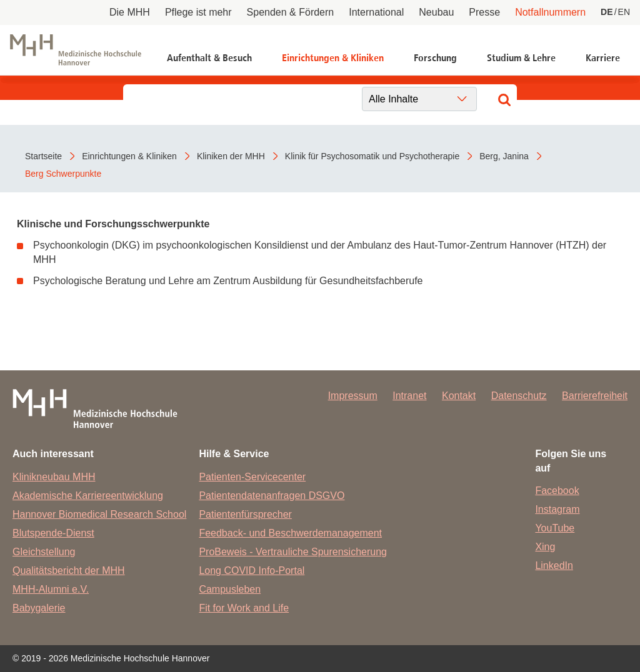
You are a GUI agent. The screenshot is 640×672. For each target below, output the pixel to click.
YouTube (555, 528)
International (376, 12)
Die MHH (130, 12)
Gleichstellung (44, 552)
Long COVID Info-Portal (252, 571)
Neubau (436, 12)
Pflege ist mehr (198, 12)
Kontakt (459, 396)
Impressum (353, 396)
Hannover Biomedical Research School (99, 514)
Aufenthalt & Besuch (209, 58)
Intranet (409, 396)
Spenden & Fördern (291, 12)
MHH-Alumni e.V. (51, 589)
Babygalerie (39, 608)
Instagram (557, 509)
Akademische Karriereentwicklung (88, 496)
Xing (545, 547)
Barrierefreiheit (595, 396)
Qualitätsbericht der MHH (69, 571)
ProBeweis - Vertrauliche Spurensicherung (293, 552)
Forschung (435, 58)
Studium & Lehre (521, 58)
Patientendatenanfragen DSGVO (272, 496)
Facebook (557, 491)
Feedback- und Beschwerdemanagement (290, 533)
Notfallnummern (550, 12)
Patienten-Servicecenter (252, 477)
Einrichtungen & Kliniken (333, 58)
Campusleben (230, 589)
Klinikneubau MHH (54, 477)
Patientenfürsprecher (245, 514)
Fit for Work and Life (244, 608)
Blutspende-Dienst (53, 533)
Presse (484, 12)
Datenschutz (519, 396)
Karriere (603, 58)
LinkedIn (554, 566)
